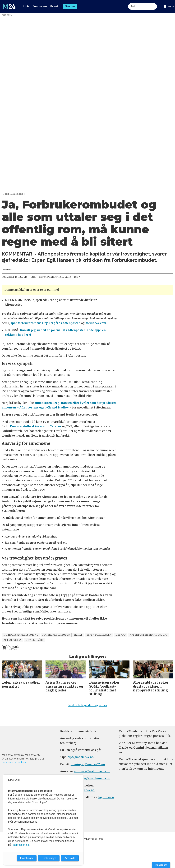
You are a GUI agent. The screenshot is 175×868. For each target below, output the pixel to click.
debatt (121, 635)
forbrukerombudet (56, 635)
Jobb (26, 7)
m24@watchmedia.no (95, 778)
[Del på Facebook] (4, 647)
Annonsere (40, 7)
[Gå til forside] (9, 7)
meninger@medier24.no (88, 764)
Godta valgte (49, 858)
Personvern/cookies (14, 762)
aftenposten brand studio (148, 635)
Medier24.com (96, 323)
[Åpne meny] (169, 7)
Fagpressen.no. (21, 845)
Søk (128, 3)
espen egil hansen (99, 635)
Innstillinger (161, 865)
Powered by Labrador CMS (87, 839)
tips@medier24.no (81, 757)
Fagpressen (106, 797)
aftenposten (13, 640)
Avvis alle (70, 858)
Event (54, 7)
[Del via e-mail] (16, 647)
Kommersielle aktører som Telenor (36, 426)
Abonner (70, 7)
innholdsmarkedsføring (21, 635)
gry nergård (35, 640)
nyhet (78, 635)
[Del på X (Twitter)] (10, 647)
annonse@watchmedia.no (92, 771)
